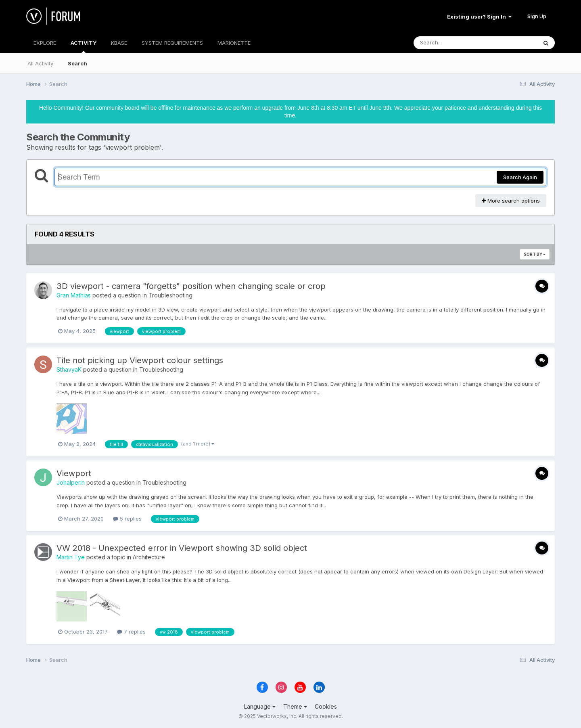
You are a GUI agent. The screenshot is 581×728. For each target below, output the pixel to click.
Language (260, 706)
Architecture (149, 557)
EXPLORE (45, 43)
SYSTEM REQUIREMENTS (172, 43)
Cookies (326, 706)
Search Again (520, 177)
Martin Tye (71, 557)
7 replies (131, 632)
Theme (295, 706)
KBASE (119, 43)
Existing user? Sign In (479, 17)
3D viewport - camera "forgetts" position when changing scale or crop (191, 286)
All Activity (40, 63)
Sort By (535, 254)
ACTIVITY (84, 46)
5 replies (127, 519)
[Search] (453, 43)
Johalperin (71, 482)
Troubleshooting (170, 295)
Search (77, 63)
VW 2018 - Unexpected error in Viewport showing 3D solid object (182, 548)
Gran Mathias (74, 295)
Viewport (74, 473)
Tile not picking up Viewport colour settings (140, 360)
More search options (511, 201)
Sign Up (537, 16)
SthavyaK (69, 369)
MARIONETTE (234, 43)
